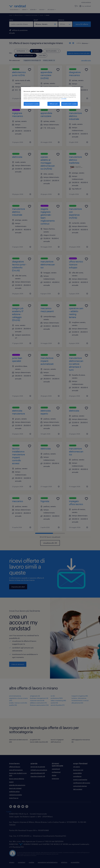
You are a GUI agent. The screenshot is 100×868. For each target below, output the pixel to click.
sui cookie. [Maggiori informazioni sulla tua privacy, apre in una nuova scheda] (64, 99)
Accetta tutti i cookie (69, 104)
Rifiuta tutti (54, 104)
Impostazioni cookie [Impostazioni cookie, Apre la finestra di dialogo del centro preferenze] (32, 104)
